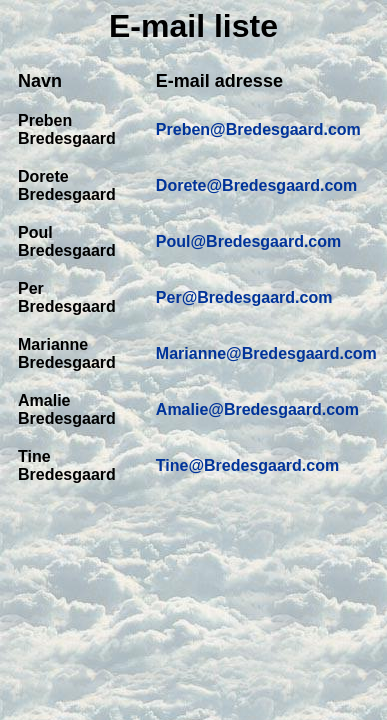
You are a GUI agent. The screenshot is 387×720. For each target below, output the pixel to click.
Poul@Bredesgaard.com (248, 241)
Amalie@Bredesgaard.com (257, 409)
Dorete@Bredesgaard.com (256, 185)
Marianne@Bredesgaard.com (266, 353)
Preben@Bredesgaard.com (258, 129)
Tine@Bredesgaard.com (247, 465)
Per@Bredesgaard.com (244, 297)
